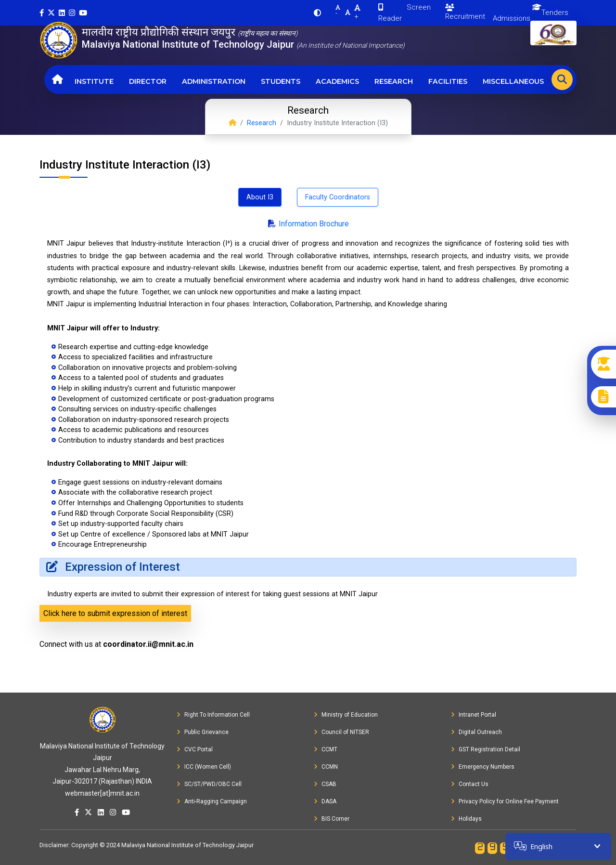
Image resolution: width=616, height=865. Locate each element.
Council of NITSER (341, 732)
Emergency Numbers (483, 767)
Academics (337, 81)
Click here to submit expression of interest (115, 613)
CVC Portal (195, 749)
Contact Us (470, 784)
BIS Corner (332, 819)
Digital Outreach (476, 732)
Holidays (466, 819)
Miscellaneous (513, 81)
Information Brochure (308, 224)
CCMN (326, 767)
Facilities (448, 81)
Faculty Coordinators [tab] (338, 197)
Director (148, 81)
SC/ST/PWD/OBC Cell (209, 784)
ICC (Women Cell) (204, 767)
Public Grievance (203, 732)
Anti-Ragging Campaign (212, 801)
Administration (214, 81)
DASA (325, 801)
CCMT (326, 749)
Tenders (555, 13)
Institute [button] (94, 81)
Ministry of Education (346, 715)
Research (394, 81)
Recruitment (465, 12)
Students (281, 81)
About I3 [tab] (260, 197)
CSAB (325, 784)
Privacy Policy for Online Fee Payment (505, 801)
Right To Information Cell (213, 715)
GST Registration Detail (486, 749)
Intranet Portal (474, 715)
